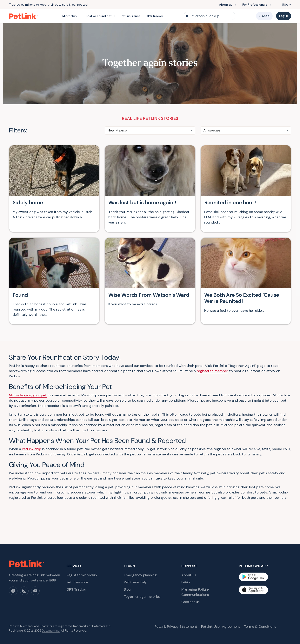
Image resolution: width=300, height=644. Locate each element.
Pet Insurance (131, 16)
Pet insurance (77, 554)
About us (226, 5)
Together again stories (142, 568)
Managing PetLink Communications (195, 563)
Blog (127, 561)
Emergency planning (140, 547)
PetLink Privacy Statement (176, 598)
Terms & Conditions (260, 598)
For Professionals (255, 5)
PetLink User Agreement (221, 598)
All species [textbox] (212, 130)
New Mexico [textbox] (117, 130)
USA (283, 5)
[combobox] (150, 131)
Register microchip (82, 547)
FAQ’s (186, 554)
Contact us (190, 573)
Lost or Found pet (99, 16)
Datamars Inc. (51, 602)
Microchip (70, 16)
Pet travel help (136, 554)
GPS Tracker (154, 16)
